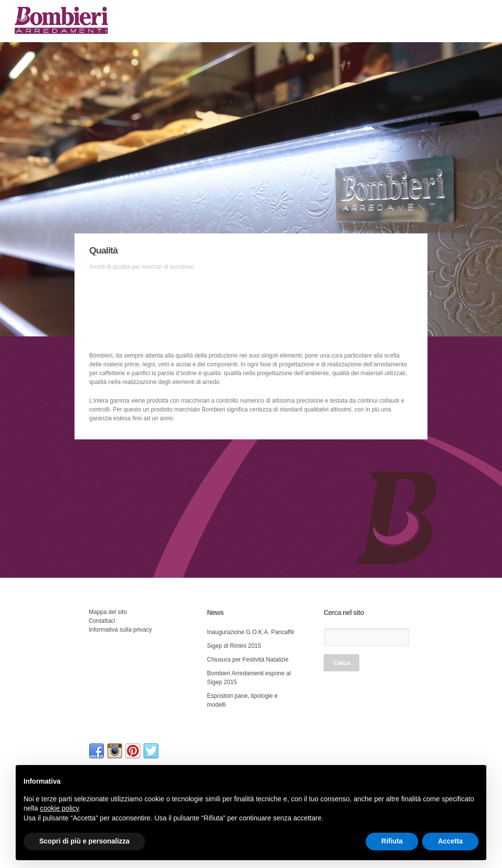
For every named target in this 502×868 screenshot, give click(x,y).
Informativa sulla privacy (120, 630)
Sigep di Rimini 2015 (234, 646)
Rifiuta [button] (392, 841)
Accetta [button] (450, 841)
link (97, 751)
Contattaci (102, 621)
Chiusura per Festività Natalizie (248, 660)
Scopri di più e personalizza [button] (84, 841)
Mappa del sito (108, 612)
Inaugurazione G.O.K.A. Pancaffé (251, 632)
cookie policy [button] (59, 808)
